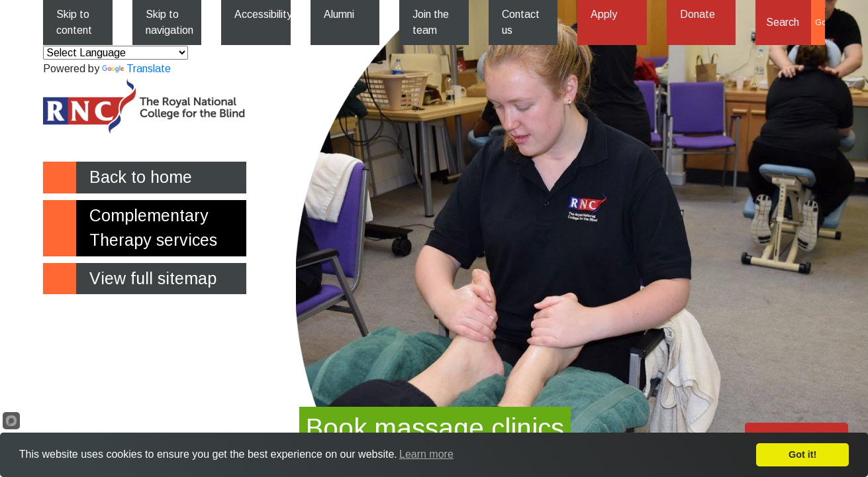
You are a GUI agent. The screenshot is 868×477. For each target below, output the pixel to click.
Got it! (802, 454)
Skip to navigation (169, 22)
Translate (136, 69)
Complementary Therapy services (153, 228)
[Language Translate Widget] (116, 53)
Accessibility (263, 14)
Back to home (141, 177)
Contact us (521, 22)
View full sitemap (153, 278)
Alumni (339, 14)
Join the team (431, 22)
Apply (604, 14)
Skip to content (74, 22)
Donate (698, 14)
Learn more (426, 454)
